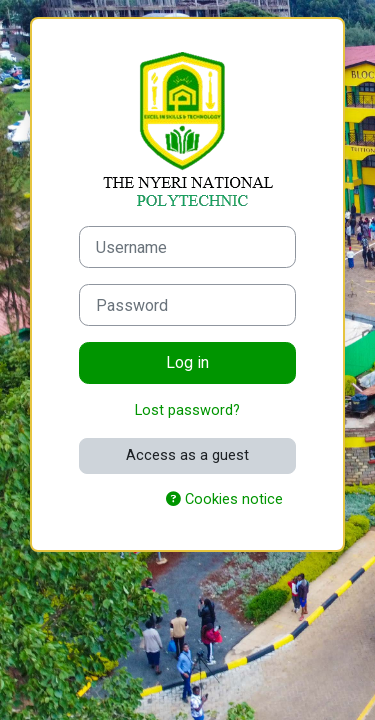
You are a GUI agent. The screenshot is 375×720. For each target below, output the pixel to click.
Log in (187, 362)
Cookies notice (224, 499)
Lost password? (187, 410)
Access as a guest (187, 455)
